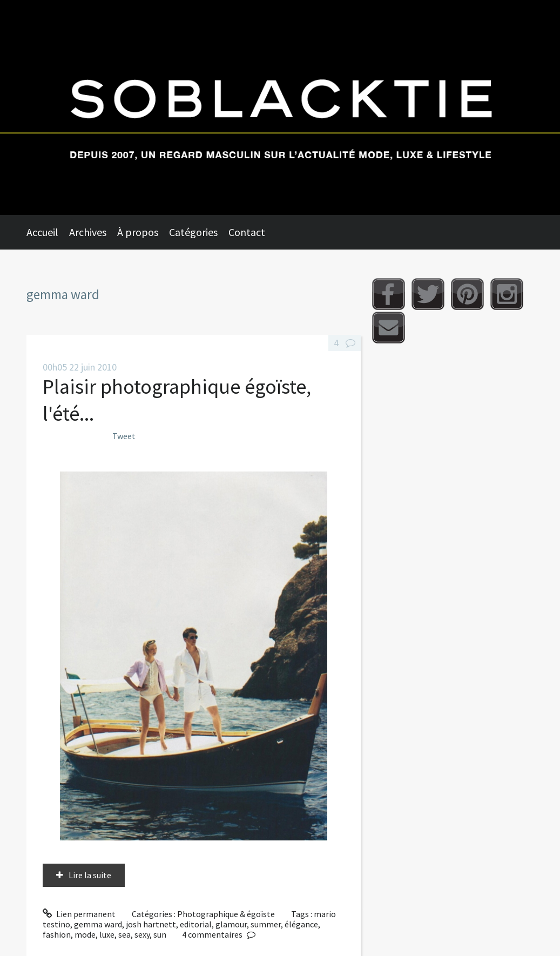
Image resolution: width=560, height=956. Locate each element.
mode (85, 934)
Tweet (124, 436)
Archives (88, 232)
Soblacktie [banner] (280, 107)
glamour (231, 924)
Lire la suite (90, 875)
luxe (107, 934)
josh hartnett (151, 924)
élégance (301, 924)
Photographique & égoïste (226, 914)
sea (124, 934)
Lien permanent (79, 914)
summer (266, 924)
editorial (196, 924)
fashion (57, 934)
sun (160, 934)
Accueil (42, 232)
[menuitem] (48, 232)
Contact (247, 232)
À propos (138, 232)
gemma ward (98, 924)
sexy (142, 934)
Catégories (193, 232)
